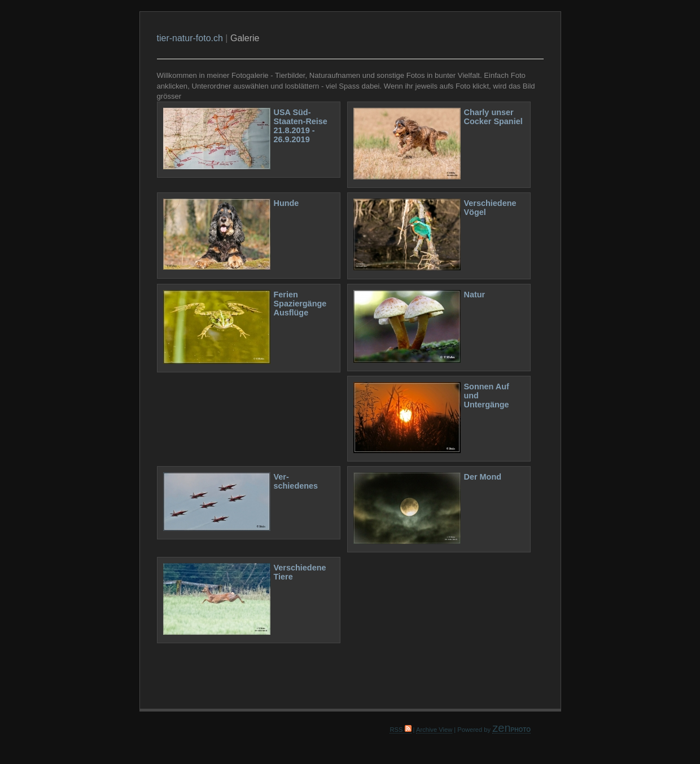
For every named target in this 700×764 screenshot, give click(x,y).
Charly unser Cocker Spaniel (493, 117)
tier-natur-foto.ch (190, 38)
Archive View (434, 730)
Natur (475, 295)
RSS (400, 730)
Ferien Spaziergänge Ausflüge (300, 304)
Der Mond (483, 477)
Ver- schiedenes (296, 481)
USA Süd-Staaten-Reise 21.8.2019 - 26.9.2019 (301, 126)
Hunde (286, 203)
